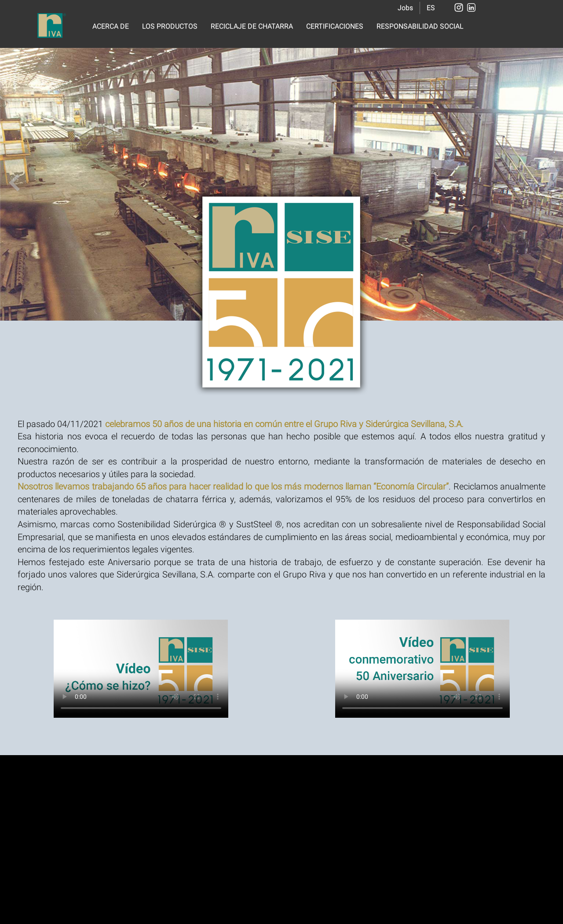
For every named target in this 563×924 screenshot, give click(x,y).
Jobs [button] (405, 8)
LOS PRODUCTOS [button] (170, 26)
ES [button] (431, 8)
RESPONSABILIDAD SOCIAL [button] (420, 26)
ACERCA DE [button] (111, 26)
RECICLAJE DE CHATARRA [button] (252, 26)
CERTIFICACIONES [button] (335, 26)
